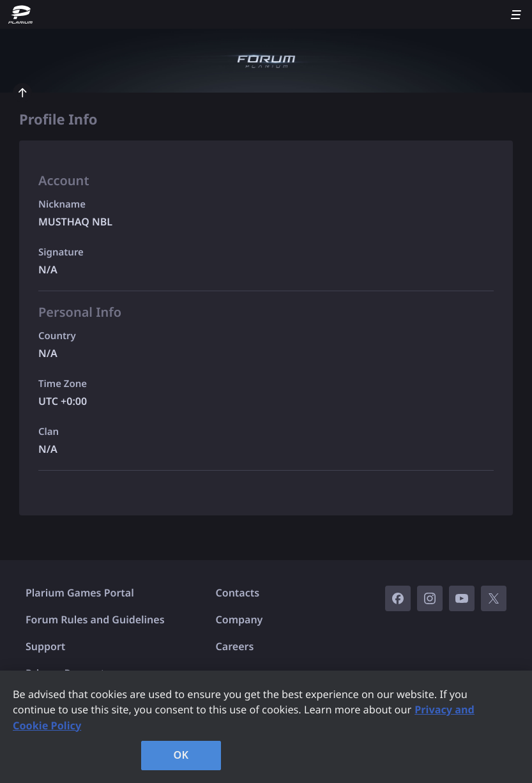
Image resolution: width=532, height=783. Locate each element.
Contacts (238, 593)
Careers (235, 646)
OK (181, 755)
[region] (266, 727)
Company (239, 620)
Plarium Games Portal (80, 593)
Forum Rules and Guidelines (95, 620)
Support (45, 646)
